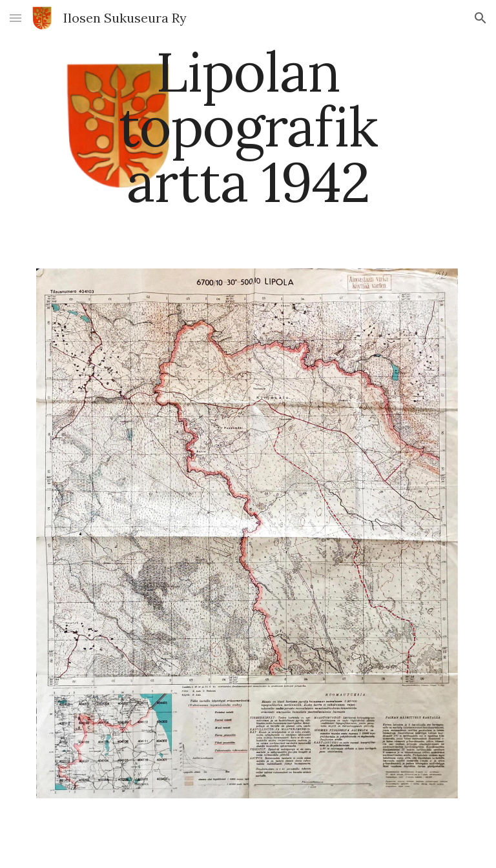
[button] (15, 18)
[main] (248, 126)
